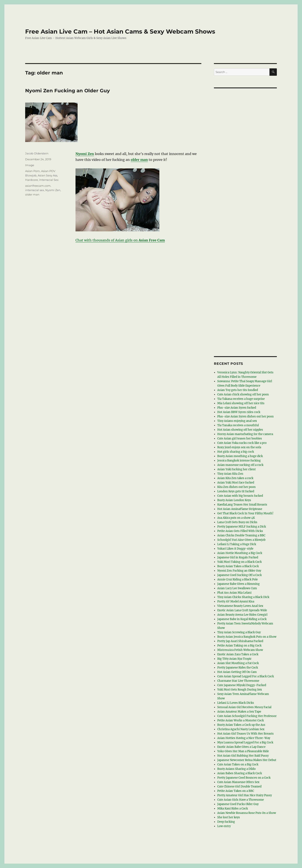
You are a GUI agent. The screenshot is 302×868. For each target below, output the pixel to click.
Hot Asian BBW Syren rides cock (239, 412)
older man (32, 194)
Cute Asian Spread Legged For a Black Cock (246, 676)
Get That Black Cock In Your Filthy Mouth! (245, 513)
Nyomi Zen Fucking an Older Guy (68, 91)
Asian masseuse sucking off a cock (240, 465)
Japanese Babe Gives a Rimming (238, 584)
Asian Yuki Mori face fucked (236, 483)
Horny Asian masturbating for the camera (245, 434)
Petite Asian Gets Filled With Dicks (240, 531)
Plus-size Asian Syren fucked (237, 408)
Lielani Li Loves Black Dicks (236, 703)
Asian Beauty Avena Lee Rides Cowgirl (242, 615)
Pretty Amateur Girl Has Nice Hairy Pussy (245, 795)
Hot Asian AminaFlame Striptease (240, 509)
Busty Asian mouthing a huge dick (240, 456)
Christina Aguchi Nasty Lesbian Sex (241, 729)
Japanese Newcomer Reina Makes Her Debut (247, 760)
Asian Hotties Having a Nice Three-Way (244, 738)
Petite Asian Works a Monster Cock (241, 720)
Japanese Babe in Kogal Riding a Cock (242, 619)
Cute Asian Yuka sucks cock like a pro (242, 443)
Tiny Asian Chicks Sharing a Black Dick (243, 597)
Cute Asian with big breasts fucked (240, 496)
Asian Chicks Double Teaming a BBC (241, 535)
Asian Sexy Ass (48, 175)
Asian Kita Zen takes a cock (235, 478)
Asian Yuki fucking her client (236, 469)
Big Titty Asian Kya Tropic (234, 659)
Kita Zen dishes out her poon (236, 487)
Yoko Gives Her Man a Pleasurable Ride (243, 751)
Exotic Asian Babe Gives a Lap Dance (241, 747)
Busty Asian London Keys (234, 500)
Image (30, 165)
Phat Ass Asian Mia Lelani (234, 593)
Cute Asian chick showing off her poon (243, 394)
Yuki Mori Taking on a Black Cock (240, 562)
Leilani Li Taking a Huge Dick (237, 544)
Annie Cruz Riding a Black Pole (238, 579)
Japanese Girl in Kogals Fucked (238, 557)
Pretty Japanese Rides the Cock (238, 668)
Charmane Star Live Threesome (238, 681)
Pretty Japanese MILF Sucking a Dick (242, 527)
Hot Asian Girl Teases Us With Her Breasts (245, 734)
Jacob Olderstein (37, 153)
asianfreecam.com (38, 186)
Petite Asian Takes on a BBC (236, 791)
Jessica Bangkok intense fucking (239, 461)
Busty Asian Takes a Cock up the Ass (241, 725)
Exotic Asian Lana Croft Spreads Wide (242, 610)
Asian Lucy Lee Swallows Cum (237, 588)
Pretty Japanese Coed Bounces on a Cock (244, 778)
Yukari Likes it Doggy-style (235, 549)
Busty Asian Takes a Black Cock (238, 566)
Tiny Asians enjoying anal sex (237, 421)
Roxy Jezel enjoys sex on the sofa (239, 447)
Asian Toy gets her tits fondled (238, 390)
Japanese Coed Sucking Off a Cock (240, 575)
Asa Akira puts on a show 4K (236, 518)
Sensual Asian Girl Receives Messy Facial (244, 707)
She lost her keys (229, 817)
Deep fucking (226, 822)
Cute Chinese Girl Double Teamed (239, 787)
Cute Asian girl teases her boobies (240, 439)
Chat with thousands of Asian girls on (120, 240)
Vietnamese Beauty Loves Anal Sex (240, 606)
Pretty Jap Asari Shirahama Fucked (240, 641)
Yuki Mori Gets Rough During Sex (240, 690)
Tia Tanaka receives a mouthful (238, 425)
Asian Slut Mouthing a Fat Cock (238, 663)
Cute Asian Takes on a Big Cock (238, 764)
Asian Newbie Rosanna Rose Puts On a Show (247, 813)
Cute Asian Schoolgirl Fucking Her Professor (247, 716)
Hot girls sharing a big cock (236, 452)
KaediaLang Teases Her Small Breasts (242, 505)
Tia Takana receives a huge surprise (241, 399)
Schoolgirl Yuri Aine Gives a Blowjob (241, 540)
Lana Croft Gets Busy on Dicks (237, 522)
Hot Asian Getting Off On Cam (237, 672)
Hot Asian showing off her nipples (240, 430)
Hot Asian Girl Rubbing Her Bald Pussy (243, 756)
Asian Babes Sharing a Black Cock (240, 773)
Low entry (224, 826)
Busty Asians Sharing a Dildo (236, 769)
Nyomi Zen (53, 190)
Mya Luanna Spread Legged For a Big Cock (245, 742)
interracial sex (35, 190)
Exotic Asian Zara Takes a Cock (238, 654)
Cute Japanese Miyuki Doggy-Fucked (242, 685)
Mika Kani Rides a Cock (233, 809)
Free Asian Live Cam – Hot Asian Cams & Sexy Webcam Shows (120, 31)
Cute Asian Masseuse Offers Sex (238, 782)
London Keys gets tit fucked (236, 491)
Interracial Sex (49, 180)
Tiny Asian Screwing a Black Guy (239, 632)
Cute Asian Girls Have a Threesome (241, 800)
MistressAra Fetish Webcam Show (240, 650)
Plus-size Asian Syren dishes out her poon (245, 416)
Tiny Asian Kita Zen (230, 474)
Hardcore (32, 180)
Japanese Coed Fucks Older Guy (238, 804)
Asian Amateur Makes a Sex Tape (239, 712)
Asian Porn (33, 171)
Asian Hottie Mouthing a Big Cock (240, 553)
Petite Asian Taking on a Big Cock (239, 646)
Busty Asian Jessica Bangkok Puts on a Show (247, 637)
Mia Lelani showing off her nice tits (241, 403)
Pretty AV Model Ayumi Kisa (236, 601)
